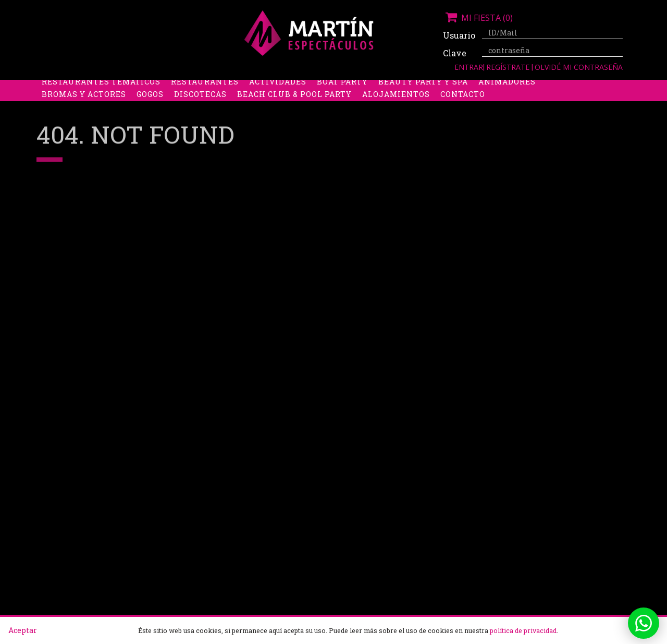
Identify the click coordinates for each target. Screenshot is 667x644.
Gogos (150, 112)
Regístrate (509, 67)
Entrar (469, 67)
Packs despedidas (315, 87)
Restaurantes (205, 99)
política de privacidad (523, 630)
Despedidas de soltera (95, 87)
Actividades (278, 99)
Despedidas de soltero (211, 87)
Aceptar (23, 630)
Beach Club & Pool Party (294, 112)
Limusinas (531, 87)
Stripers (388, 87)
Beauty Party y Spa (423, 99)
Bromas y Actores (84, 112)
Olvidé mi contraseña (579, 67)
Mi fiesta (478, 18)
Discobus (474, 87)
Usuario (459, 35)
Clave (455, 53)
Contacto (463, 112)
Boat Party (342, 99)
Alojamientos (396, 112)
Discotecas (200, 112)
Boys (431, 87)
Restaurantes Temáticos (101, 99)
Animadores (507, 99)
